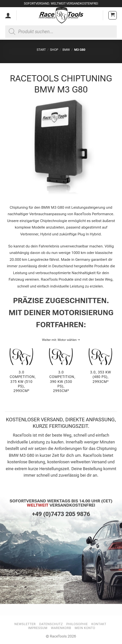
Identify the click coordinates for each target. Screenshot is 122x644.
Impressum (38, 628)
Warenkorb (61, 628)
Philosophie (77, 624)
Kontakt (99, 624)
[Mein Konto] (8, 15)
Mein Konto (85, 628)
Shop (54, 50)
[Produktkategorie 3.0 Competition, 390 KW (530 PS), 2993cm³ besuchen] (61, 374)
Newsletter (25, 624)
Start (41, 50)
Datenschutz (51, 624)
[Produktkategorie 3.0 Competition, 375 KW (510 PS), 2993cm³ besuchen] (21, 374)
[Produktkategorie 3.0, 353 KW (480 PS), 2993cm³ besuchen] (101, 374)
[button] (113, 15)
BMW (66, 50)
